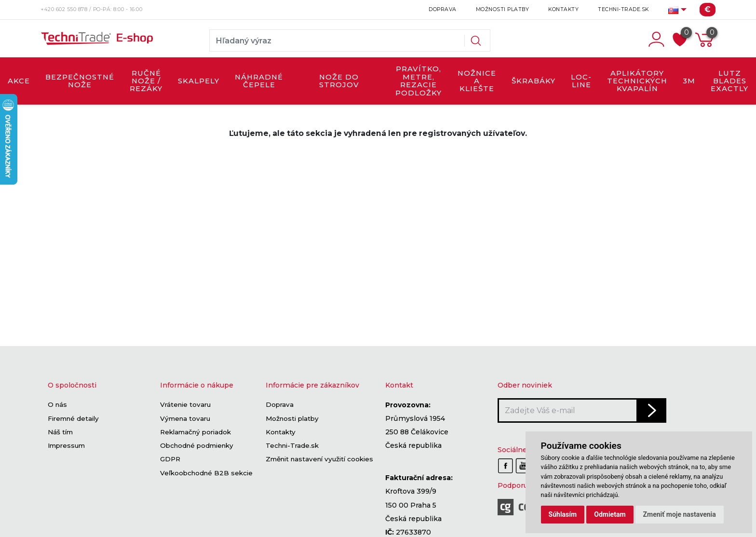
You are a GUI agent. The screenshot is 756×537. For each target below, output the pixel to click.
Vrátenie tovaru (185, 405)
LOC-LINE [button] (581, 81)
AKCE (19, 81)
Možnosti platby (503, 9)
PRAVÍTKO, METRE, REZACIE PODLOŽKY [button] (418, 81)
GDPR (170, 459)
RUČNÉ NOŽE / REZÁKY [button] (146, 81)
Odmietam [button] (610, 514)
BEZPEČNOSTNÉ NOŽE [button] (80, 81)
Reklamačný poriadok (196, 432)
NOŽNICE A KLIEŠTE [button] (477, 81)
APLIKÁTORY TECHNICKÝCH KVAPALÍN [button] (637, 81)
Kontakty (563, 9)
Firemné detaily (73, 418)
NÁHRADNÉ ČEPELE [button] (259, 81)
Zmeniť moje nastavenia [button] (680, 514)
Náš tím (60, 432)
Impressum (66, 445)
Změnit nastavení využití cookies (319, 459)
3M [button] (689, 81)
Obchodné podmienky (197, 445)
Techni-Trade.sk (623, 9)
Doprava (443, 9)
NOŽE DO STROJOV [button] (339, 81)
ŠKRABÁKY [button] (533, 81)
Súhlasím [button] (563, 514)
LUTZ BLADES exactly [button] (729, 81)
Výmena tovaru (185, 418)
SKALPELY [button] (199, 81)
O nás (57, 405)
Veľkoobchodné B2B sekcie (206, 473)
